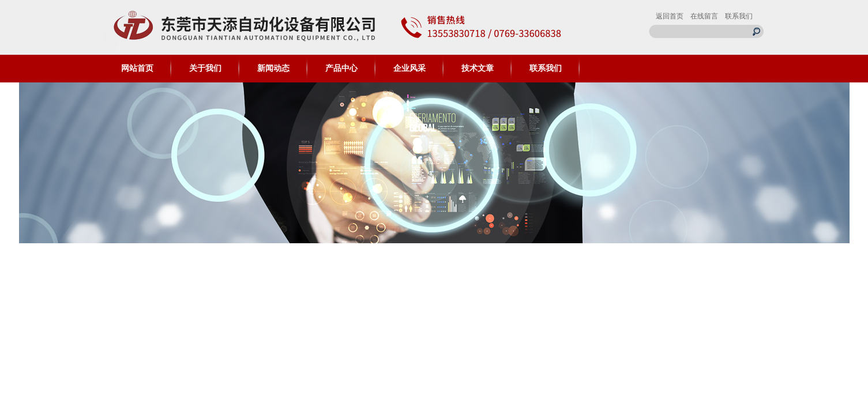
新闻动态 (273, 68)
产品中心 (341, 68)
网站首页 (137, 68)
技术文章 (478, 68)
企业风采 (409, 68)
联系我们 (739, 16)
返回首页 (670, 16)
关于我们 (205, 68)
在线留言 (704, 16)
